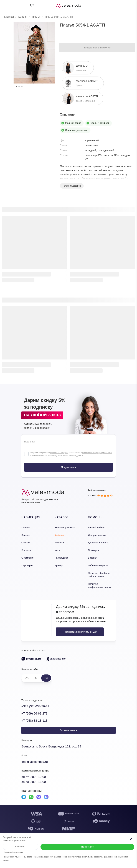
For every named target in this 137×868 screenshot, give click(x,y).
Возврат (92, 558)
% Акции (59, 535)
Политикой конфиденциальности (97, 453)
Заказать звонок (68, 730)
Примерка (93, 550)
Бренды (59, 565)
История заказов (97, 535)
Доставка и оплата (98, 543)
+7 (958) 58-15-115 (34, 721)
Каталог (26, 535)
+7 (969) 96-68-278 (34, 714)
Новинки (59, 543)
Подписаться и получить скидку (80, 632)
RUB (46, 678)
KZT (37, 678)
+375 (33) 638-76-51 (35, 706)
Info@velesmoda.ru (35, 762)
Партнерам (27, 565)
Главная (26, 527)
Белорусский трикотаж (33, 499)
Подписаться (68, 467)
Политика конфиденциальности (100, 586)
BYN (27, 678)
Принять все (87, 847)
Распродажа (61, 558)
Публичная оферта (98, 565)
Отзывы (26, 543)
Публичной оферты (59, 453)
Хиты (58, 550)
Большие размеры (65, 527)
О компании (28, 558)
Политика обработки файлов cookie (99, 575)
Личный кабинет (97, 527)
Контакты (26, 550)
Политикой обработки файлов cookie (100, 857)
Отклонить (20, 847)
